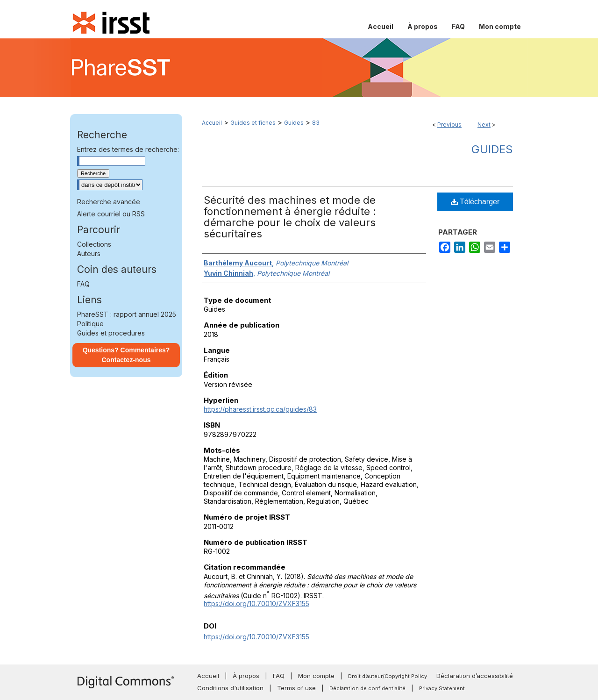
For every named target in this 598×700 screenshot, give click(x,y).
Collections (94, 244)
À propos (246, 676)
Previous (449, 125)
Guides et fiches (253, 123)
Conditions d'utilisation (230, 688)
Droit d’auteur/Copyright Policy (388, 676)
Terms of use (296, 688)
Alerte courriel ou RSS (111, 214)
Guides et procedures (111, 333)
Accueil (212, 123)
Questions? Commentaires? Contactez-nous (126, 355)
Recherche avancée (109, 202)
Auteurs (89, 254)
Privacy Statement (442, 688)
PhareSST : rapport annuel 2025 (127, 314)
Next (484, 125)
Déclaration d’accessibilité (475, 676)
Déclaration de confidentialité (367, 688)
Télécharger (475, 202)
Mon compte (316, 676)
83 (316, 123)
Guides (294, 123)
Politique (90, 324)
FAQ (83, 284)
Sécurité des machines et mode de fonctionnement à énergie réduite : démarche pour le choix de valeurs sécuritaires (290, 217)
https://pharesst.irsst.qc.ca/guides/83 (260, 409)
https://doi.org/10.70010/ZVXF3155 (256, 604)
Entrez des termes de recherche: (128, 149)
